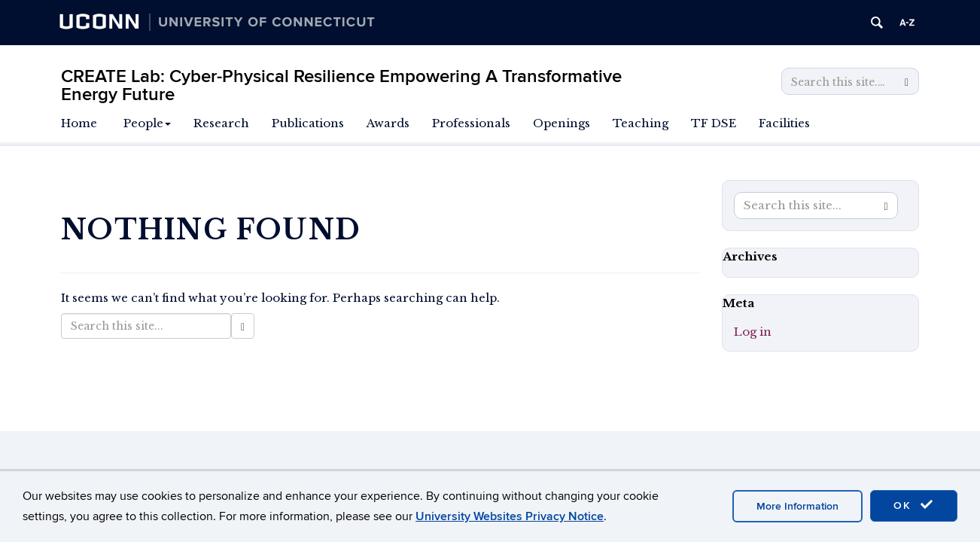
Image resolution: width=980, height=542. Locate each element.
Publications (308, 123)
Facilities (784, 123)
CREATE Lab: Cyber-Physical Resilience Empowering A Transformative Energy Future (341, 85)
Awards (388, 123)
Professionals (471, 123)
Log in (753, 332)
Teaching (641, 123)
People (147, 123)
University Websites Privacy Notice (510, 516)
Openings (562, 123)
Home (79, 123)
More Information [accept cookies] (797, 506)
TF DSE (714, 123)
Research (221, 123)
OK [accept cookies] (914, 505)
